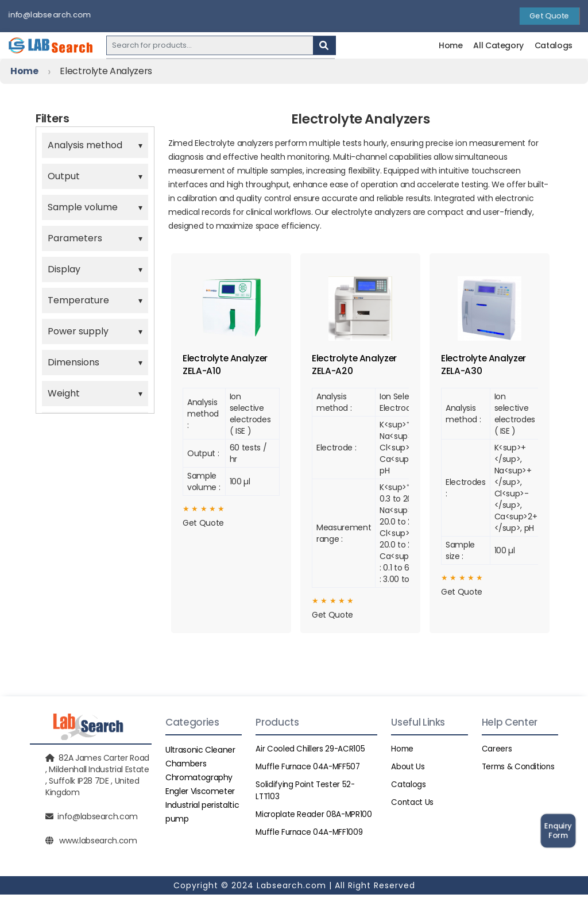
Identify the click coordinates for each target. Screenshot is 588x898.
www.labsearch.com (98, 844)
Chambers (186, 767)
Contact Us (413, 805)
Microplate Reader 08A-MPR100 (315, 818)
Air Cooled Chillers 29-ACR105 (311, 752)
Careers (497, 752)
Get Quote (550, 16)
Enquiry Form (558, 830)
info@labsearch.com (50, 15)
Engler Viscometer (200, 795)
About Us (408, 770)
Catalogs (554, 45)
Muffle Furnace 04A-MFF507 (310, 770)
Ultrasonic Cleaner (200, 753)
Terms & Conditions (520, 770)
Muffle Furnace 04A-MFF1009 (311, 835)
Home (451, 45)
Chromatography (199, 781)
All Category (498, 45)
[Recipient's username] (210, 45)
